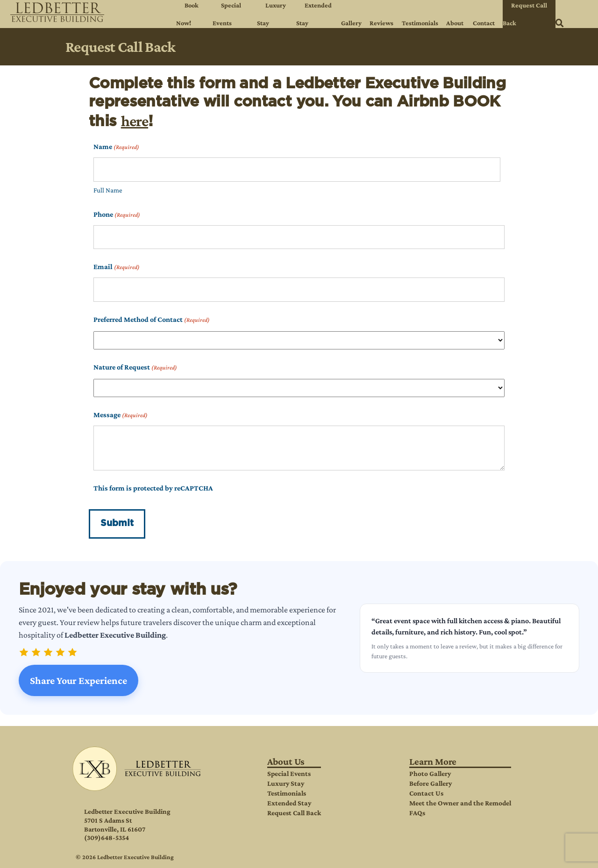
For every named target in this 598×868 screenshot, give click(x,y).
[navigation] (299, 14)
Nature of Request (135, 367)
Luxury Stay (286, 783)
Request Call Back (294, 813)
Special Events (289, 773)
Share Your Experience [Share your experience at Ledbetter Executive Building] (78, 680)
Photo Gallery (430, 773)
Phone (117, 215)
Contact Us (426, 793)
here (135, 121)
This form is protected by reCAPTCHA (153, 488)
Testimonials (287, 793)
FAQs (417, 813)
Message (121, 415)
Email (117, 267)
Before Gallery (431, 783)
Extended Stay (289, 803)
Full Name (108, 190)
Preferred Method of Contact (152, 320)
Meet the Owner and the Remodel (460, 803)
